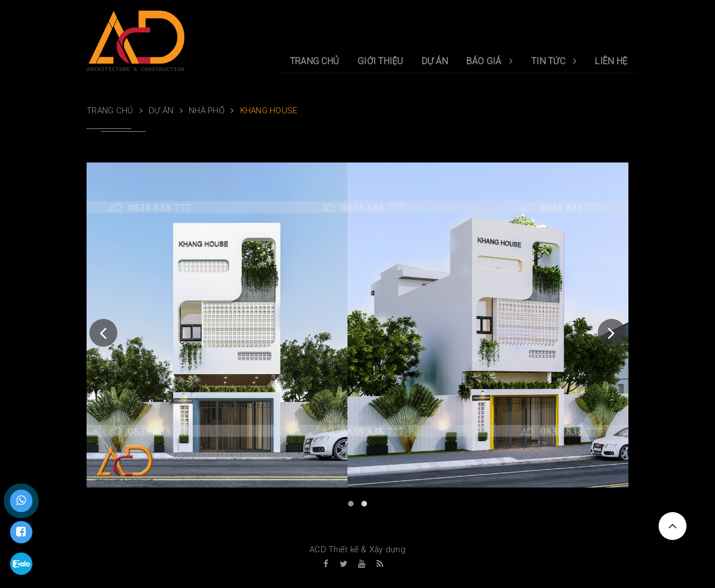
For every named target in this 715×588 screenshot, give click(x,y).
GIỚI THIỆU (380, 61)
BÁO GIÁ (490, 61)
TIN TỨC (554, 61)
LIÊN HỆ (611, 61)
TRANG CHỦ (314, 61)
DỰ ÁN (435, 61)
